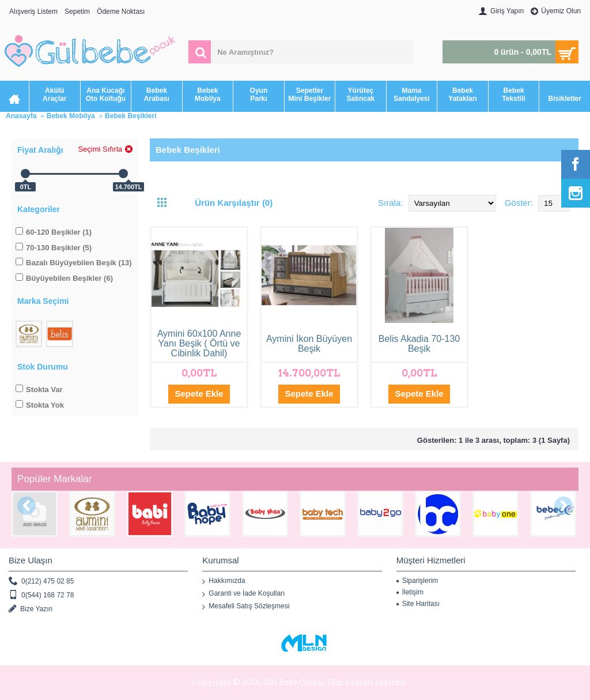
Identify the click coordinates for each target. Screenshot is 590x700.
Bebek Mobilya (71, 116)
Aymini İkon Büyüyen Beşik (309, 344)
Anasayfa (21, 116)
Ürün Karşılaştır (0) (234, 203)
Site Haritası (418, 604)
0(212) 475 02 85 (41, 582)
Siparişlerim (417, 581)
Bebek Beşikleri (131, 116)
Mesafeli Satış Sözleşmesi (246, 607)
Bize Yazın (31, 609)
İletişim (410, 592)
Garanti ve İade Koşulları (243, 594)
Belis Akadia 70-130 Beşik (419, 344)
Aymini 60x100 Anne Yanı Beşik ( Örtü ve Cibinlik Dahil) (199, 343)
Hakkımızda (224, 581)
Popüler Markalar (54, 479)
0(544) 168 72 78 (41, 595)
